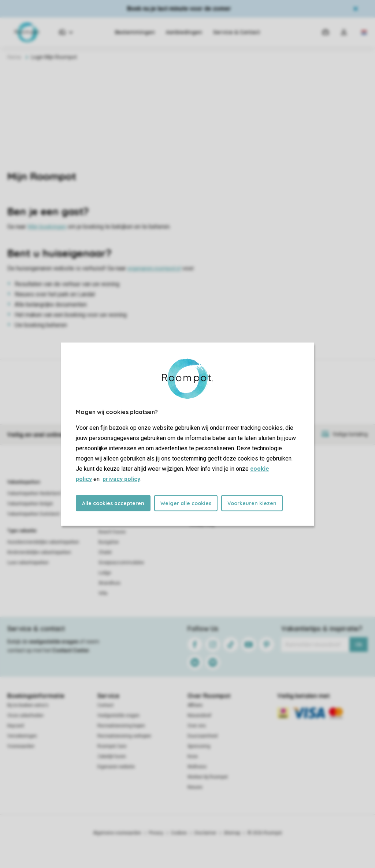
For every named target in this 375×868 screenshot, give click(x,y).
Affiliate (195, 705)
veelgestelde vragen (54, 642)
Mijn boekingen (47, 227)
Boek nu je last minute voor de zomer (179, 9)
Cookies (179, 833)
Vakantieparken (24, 482)
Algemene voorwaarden (117, 833)
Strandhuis (109, 583)
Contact (105, 705)
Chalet (105, 552)
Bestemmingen (135, 32)
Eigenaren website (116, 767)
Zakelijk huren (112, 756)
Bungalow (109, 542)
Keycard (16, 726)
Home (14, 57)
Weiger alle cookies (186, 503)
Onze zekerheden (25, 715)
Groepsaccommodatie (121, 563)
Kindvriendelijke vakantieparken (39, 552)
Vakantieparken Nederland (34, 493)
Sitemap (232, 833)
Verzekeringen (22, 736)
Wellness (197, 767)
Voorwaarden (21, 746)
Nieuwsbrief (199, 715)
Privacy (156, 833)
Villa (103, 593)
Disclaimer (205, 833)
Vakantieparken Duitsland (33, 514)
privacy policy (121, 479)
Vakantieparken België (30, 504)
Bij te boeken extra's (28, 705)
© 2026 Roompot (265, 833)
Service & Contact (237, 32)
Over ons (197, 726)
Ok (359, 645)
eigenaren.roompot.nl (154, 268)
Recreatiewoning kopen (121, 726)
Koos (193, 756)
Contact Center (71, 650)
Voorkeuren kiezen (252, 503)
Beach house (112, 532)
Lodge (105, 573)
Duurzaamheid (203, 736)
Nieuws (195, 787)
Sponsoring (199, 746)
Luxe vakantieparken (28, 563)
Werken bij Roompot (208, 777)
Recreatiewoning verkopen (124, 736)
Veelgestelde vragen (118, 715)
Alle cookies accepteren (113, 503)
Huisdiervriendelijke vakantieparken (43, 542)
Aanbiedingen (184, 32)
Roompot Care (112, 746)
